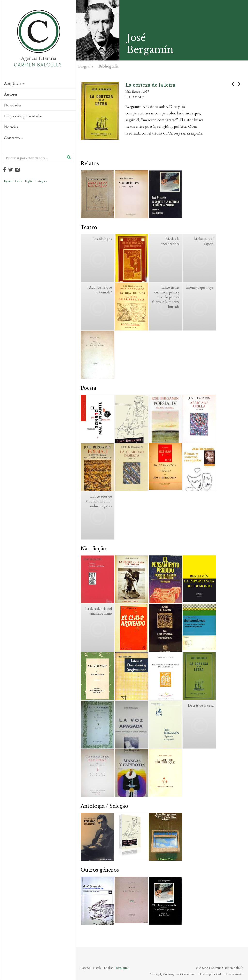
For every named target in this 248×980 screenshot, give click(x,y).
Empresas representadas (23, 116)
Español (8, 181)
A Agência (14, 83)
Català (19, 181)
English (29, 181)
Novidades (13, 105)
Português (41, 181)
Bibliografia (108, 66)
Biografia (86, 66)
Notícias (11, 127)
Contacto (13, 138)
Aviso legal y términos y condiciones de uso (172, 974)
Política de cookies (233, 974)
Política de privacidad (209, 974)
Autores (11, 94)
